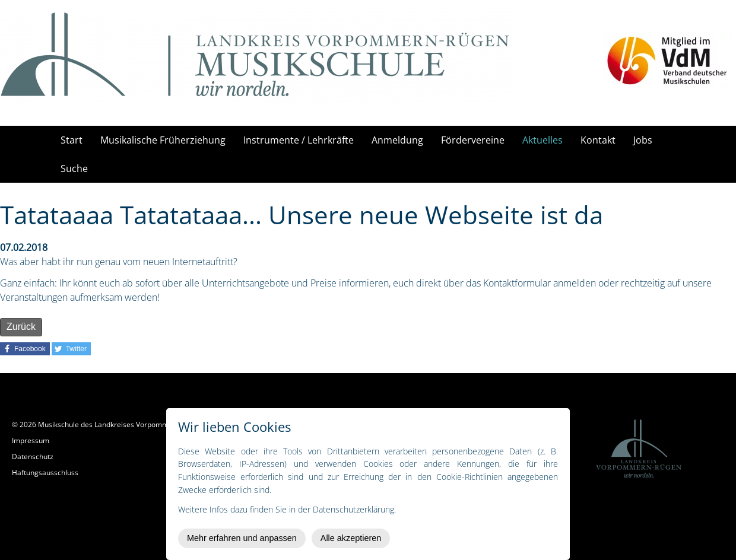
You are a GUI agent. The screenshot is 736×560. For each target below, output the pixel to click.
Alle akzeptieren (351, 538)
